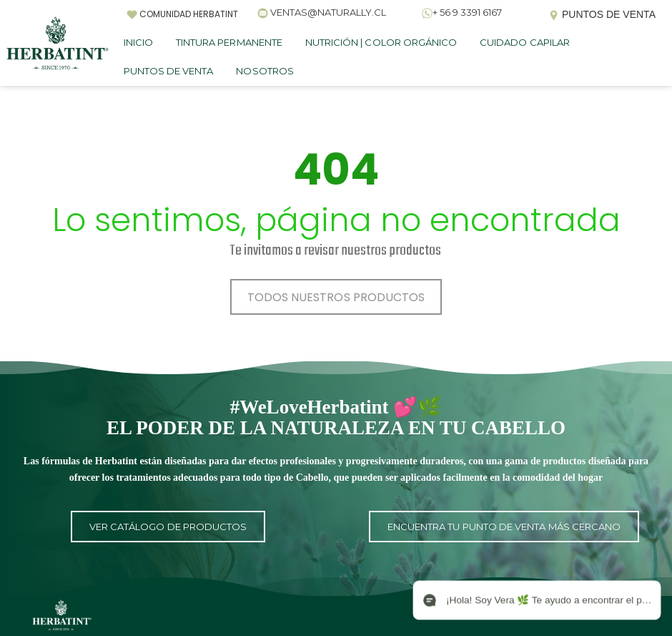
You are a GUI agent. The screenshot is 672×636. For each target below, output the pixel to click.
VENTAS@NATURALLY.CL (328, 12)
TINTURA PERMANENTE (229, 42)
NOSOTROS (265, 71)
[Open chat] (536, 600)
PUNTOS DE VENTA (169, 71)
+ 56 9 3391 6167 (467, 12)
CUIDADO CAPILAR (525, 42)
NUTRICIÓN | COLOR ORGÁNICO (381, 42)
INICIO (138, 42)
